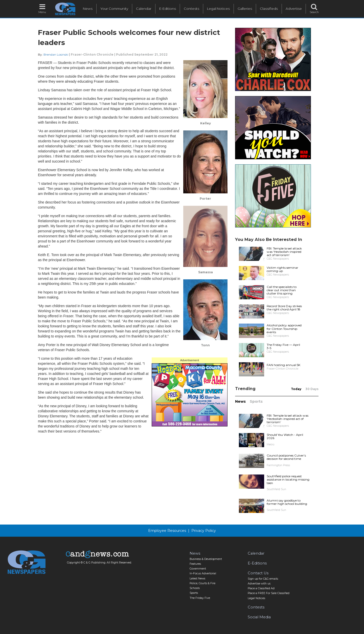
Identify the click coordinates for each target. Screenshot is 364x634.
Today (296, 389)
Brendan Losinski (56, 54)
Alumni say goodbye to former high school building (287, 502)
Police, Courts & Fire (202, 583)
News (88, 9)
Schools (195, 588)
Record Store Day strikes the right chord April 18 (284, 308)
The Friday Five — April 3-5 (283, 346)
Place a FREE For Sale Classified (269, 593)
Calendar (144, 9)
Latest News (197, 579)
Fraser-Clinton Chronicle (92, 54)
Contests (191, 9)
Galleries (245, 9)
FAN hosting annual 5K (283, 365)
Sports (256, 401)
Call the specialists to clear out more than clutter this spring (282, 290)
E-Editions (168, 9)
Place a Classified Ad (261, 588)
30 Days (312, 389)
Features (195, 564)
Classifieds (269, 9)
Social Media (259, 617)
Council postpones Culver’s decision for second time (286, 457)
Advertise (294, 9)
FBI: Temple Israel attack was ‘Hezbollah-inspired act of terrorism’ (284, 252)
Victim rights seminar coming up (282, 269)
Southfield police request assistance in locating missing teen (288, 479)
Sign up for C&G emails (263, 579)
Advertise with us (259, 584)
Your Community (114, 9)
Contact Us (258, 573)
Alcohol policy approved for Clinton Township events (284, 329)
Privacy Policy (204, 531)
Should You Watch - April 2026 (285, 436)
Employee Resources (167, 531)
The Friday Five (200, 598)
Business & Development (206, 559)
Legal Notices (218, 9)
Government (198, 569)
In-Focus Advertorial (203, 573)
